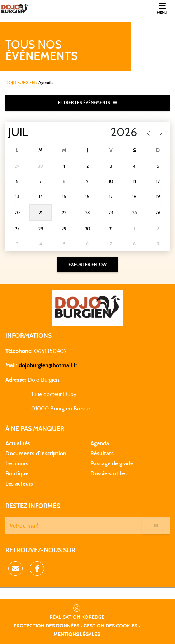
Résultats (102, 454)
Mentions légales (77, 635)
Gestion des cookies (110, 626)
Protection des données (46, 626)
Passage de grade (112, 464)
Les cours (17, 464)
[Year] (109, 133)
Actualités (18, 443)
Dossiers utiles (108, 474)
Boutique (17, 474)
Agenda (100, 443)
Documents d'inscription (36, 454)
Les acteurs (19, 484)
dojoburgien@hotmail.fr (48, 365)
